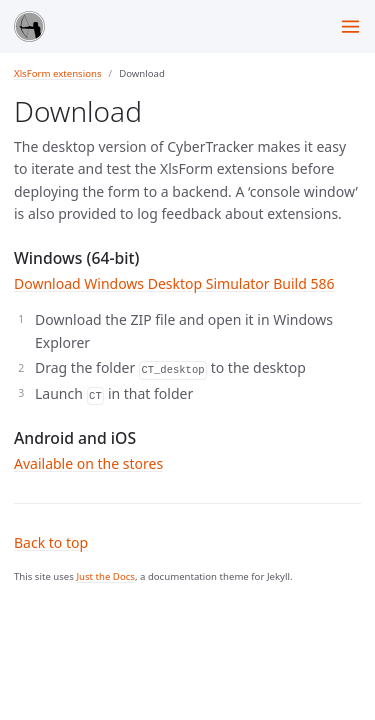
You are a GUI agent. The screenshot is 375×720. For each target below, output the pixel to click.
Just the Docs (105, 576)
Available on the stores (88, 463)
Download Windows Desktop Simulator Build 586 (174, 283)
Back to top (51, 542)
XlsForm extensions (58, 73)
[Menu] (350, 26)
